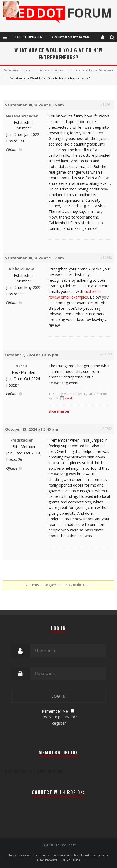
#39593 (106, 354)
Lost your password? (59, 717)
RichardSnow (21, 269)
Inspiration (102, 855)
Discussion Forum (16, 70)
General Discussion (53, 70)
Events (86, 855)
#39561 (106, 104)
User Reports (47, 860)
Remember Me (55, 711)
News (12, 855)
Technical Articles (65, 855)
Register (59, 723)
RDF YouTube (70, 860)
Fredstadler (22, 440)
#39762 (106, 429)
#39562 (106, 257)
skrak (22, 366)
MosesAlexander (21, 116)
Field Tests (41, 855)
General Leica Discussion (95, 70)
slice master (59, 411)
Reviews (25, 855)
